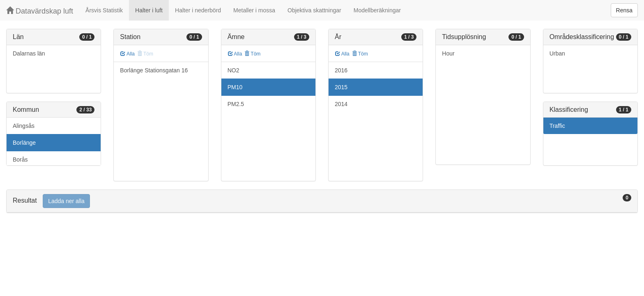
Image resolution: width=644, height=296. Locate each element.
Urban (557, 53)
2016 (341, 70)
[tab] (322, 201)
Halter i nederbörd (198, 10)
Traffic (557, 126)
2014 (341, 104)
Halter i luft (149, 10)
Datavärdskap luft (40, 11)
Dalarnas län (29, 53)
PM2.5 (236, 104)
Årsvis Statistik (104, 10)
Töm (252, 54)
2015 (341, 87)
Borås (20, 160)
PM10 (235, 87)
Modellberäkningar (377, 10)
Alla (128, 54)
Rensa (624, 10)
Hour (448, 53)
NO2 (233, 70)
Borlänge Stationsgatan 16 (154, 70)
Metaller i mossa (254, 10)
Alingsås (24, 126)
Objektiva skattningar (314, 10)
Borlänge (24, 143)
